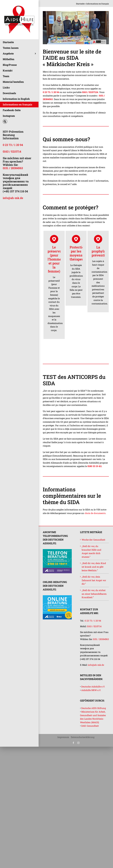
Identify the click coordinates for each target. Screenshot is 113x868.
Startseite (80, 4)
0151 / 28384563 (13, 168)
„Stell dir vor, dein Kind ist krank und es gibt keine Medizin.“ (94, 567)
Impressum (63, 737)
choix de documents (95, 513)
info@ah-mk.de (13, 198)
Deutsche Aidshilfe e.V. (93, 687)
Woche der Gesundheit (93, 540)
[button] (19, 122)
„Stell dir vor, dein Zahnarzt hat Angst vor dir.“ (94, 580)
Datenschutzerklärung (83, 737)
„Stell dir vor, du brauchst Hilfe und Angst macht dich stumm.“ (91, 551)
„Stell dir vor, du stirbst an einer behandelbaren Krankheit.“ (94, 594)
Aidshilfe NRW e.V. (91, 690)
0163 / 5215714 (12, 151)
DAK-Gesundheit (90, 726)
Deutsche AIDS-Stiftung (94, 708)
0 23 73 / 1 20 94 (13, 145)
